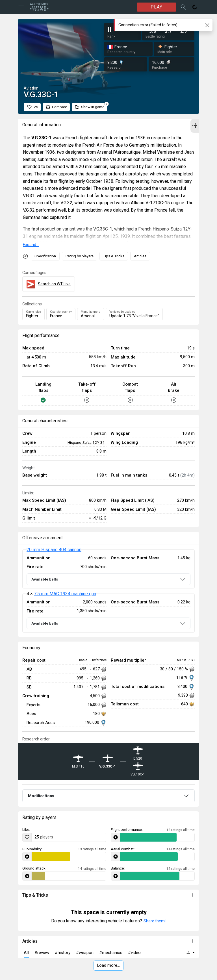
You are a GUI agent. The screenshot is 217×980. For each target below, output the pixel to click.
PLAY (157, 7)
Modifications (41, 796)
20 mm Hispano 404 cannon (54, 550)
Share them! (155, 921)
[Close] (207, 25)
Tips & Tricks (114, 256)
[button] (195, 126)
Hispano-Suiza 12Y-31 (86, 442)
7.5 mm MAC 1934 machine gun (65, 594)
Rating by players (80, 256)
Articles (140, 256)
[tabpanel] (108, 591)
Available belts (45, 579)
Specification (45, 256)
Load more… (108, 965)
